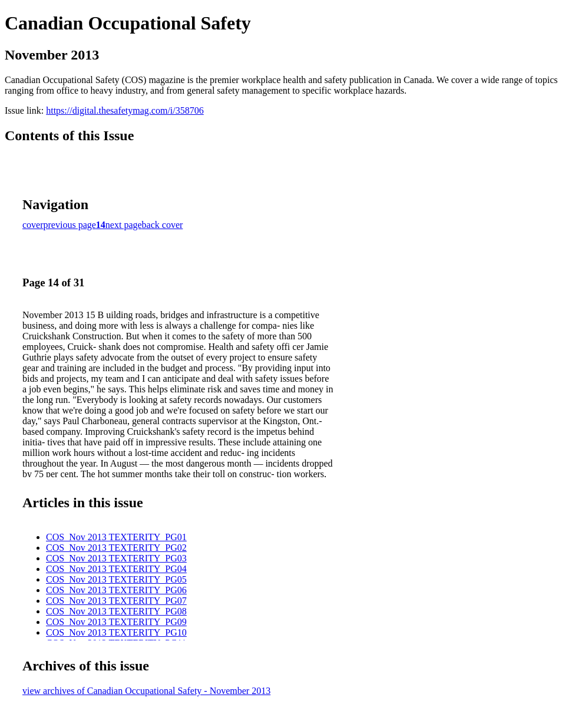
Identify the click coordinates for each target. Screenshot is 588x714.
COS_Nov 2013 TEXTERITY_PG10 (116, 632)
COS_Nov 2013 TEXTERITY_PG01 (116, 537)
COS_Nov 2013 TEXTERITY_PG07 (116, 601)
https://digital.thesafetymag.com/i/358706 (125, 110)
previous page (70, 225)
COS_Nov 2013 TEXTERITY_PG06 (116, 590)
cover (33, 225)
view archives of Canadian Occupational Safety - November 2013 (146, 691)
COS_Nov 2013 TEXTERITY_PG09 (116, 622)
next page (124, 225)
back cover (163, 225)
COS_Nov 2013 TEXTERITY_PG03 (116, 558)
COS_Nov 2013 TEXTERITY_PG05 (116, 579)
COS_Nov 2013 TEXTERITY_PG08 (116, 611)
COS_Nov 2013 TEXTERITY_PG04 (116, 569)
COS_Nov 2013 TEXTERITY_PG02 (116, 548)
